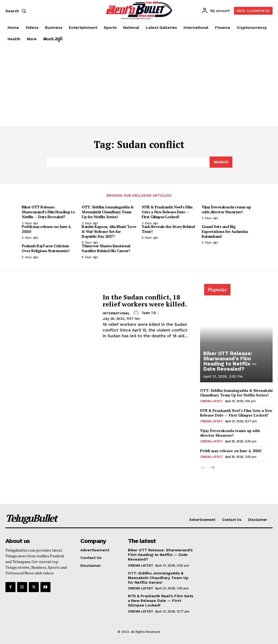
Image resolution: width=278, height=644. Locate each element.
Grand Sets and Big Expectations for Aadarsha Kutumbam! (225, 231)
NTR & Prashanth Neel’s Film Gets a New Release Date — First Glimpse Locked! (167, 212)
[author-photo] (137, 313)
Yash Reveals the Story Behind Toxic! (168, 229)
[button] (17, 11)
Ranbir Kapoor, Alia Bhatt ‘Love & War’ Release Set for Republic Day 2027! (109, 231)
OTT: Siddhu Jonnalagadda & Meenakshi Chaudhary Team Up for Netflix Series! (108, 212)
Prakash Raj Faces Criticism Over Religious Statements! (45, 248)
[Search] (221, 162)
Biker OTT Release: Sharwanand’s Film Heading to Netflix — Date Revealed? (48, 212)
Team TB (149, 313)
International (116, 313)
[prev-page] (203, 468)
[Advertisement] (139, 85)
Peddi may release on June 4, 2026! (46, 229)
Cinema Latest (211, 401)
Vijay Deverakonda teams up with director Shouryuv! (226, 209)
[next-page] (212, 468)
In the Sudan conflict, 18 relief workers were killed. (145, 300)
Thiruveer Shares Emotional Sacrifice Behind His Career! (106, 248)
